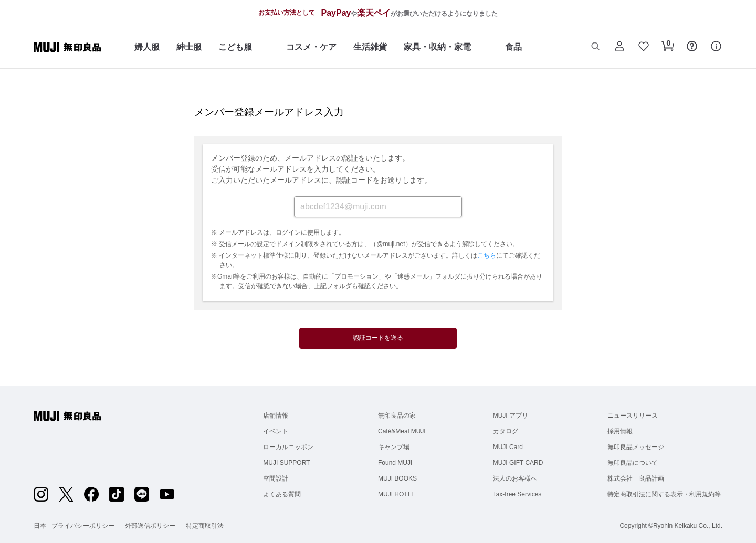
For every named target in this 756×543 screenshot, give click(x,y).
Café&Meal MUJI (402, 431)
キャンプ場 (394, 447)
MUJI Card (508, 447)
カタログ (506, 431)
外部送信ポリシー (150, 526)
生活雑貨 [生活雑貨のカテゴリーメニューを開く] (370, 47)
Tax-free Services (517, 494)
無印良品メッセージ (636, 447)
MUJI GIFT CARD (518, 463)
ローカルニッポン (288, 447)
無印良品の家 (397, 416)
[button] (595, 47)
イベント (276, 431)
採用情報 (620, 431)
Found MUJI (395, 463)
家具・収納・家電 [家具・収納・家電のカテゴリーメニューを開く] (437, 47)
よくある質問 (282, 494)
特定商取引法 (205, 526)
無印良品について (633, 463)
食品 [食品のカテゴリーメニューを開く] (513, 47)
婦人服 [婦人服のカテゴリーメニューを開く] (147, 47)
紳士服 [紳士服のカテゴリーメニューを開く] (189, 47)
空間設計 (276, 478)
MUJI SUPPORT (286, 463)
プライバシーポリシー (83, 526)
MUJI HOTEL (397, 494)
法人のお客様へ (515, 478)
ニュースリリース (633, 416)
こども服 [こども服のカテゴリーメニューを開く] (235, 47)
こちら (487, 255)
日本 (40, 526)
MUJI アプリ (511, 416)
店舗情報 (276, 416)
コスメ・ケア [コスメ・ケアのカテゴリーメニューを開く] (311, 47)
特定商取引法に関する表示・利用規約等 (664, 494)
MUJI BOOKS (397, 478)
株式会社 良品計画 (636, 478)
